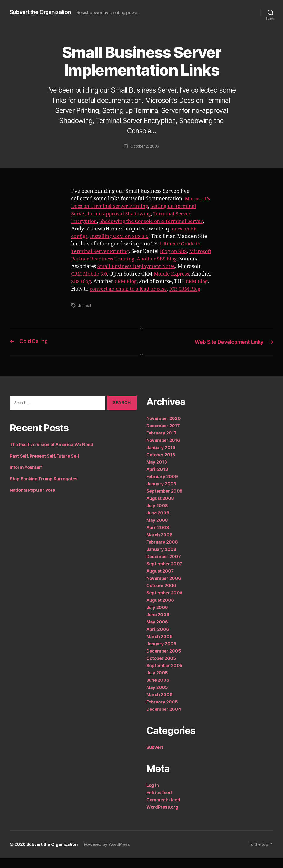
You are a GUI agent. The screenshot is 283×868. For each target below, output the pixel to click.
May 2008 (157, 530)
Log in (153, 795)
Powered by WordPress (108, 854)
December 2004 (164, 719)
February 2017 (161, 443)
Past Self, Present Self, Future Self (44, 466)
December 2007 (164, 566)
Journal (85, 316)
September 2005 (164, 675)
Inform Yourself (26, 477)
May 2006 (157, 632)
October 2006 (161, 596)
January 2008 (161, 559)
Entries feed (159, 802)
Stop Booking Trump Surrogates (43, 489)
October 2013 (161, 465)
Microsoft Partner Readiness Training (116, 262)
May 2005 (157, 697)
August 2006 (160, 610)
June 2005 (158, 690)
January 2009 (161, 494)
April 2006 (158, 639)
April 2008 (158, 537)
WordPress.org (162, 817)
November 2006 (164, 588)
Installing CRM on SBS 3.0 (121, 239)
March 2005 (159, 705)
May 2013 (157, 472)
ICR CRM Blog (107, 299)
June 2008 (158, 523)
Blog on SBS (177, 254)
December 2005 (164, 661)
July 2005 (157, 683)
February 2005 (162, 712)
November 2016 (163, 450)
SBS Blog (124, 284)
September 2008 (164, 501)
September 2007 (164, 574)
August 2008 (160, 508)
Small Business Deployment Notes (159, 269)
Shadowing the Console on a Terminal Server (154, 224)
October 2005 (161, 668)
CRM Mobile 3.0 (114, 277)
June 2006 (158, 625)
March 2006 (159, 646)
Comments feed (163, 810)
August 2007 (160, 581)
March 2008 (159, 545)
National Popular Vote (32, 500)
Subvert (155, 757)
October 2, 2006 (145, 149)
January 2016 (161, 457)
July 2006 (157, 617)
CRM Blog (170, 284)
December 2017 (163, 436)
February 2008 (162, 552)
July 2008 (157, 516)
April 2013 (157, 479)
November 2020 (164, 428)
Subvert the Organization (43, 10)
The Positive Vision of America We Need (51, 454)
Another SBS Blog (185, 262)
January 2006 (161, 654)
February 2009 (162, 486)
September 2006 (164, 603)
